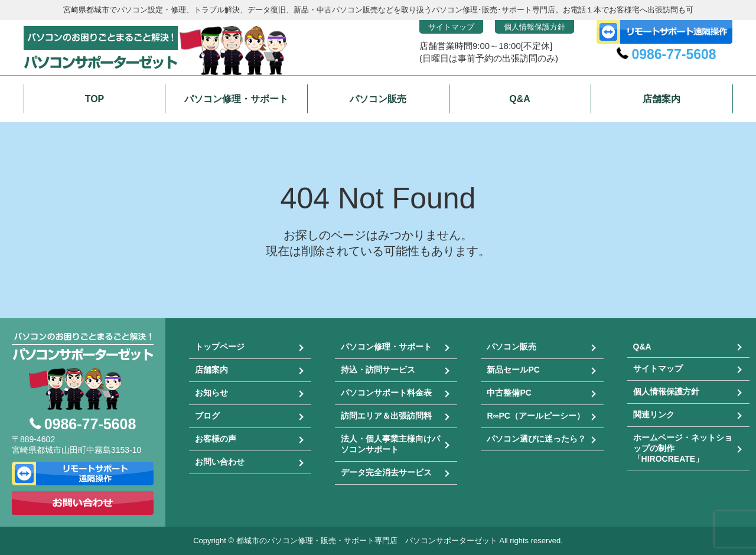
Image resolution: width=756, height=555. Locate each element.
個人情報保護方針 (535, 27)
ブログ (207, 416)
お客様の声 (216, 439)
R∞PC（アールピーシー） (536, 416)
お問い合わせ (220, 462)
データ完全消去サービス (386, 472)
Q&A (642, 347)
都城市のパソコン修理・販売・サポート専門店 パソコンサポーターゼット (367, 541)
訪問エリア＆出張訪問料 (386, 416)
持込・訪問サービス (378, 370)
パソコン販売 (511, 347)
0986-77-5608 (674, 54)
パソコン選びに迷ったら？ (536, 439)
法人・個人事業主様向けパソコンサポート (390, 444)
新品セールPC (513, 370)
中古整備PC (509, 393)
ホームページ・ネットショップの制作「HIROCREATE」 (683, 448)
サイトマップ (451, 27)
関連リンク (654, 414)
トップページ (220, 347)
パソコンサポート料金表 (386, 393)
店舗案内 (211, 370)
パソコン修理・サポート (386, 347)
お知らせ (211, 393)
